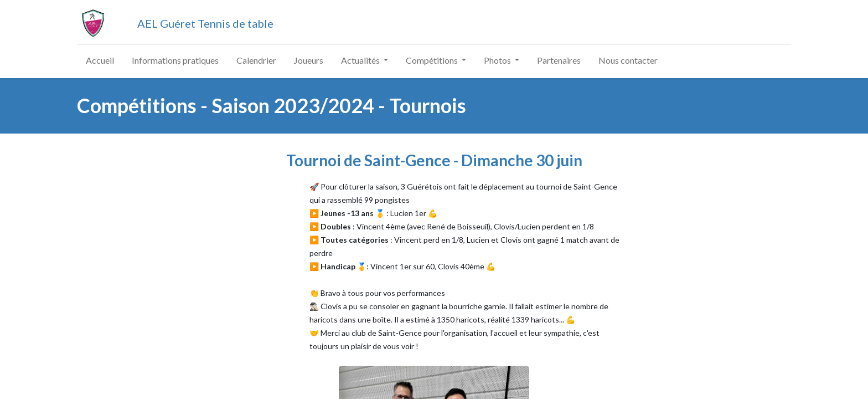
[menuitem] (100, 60)
